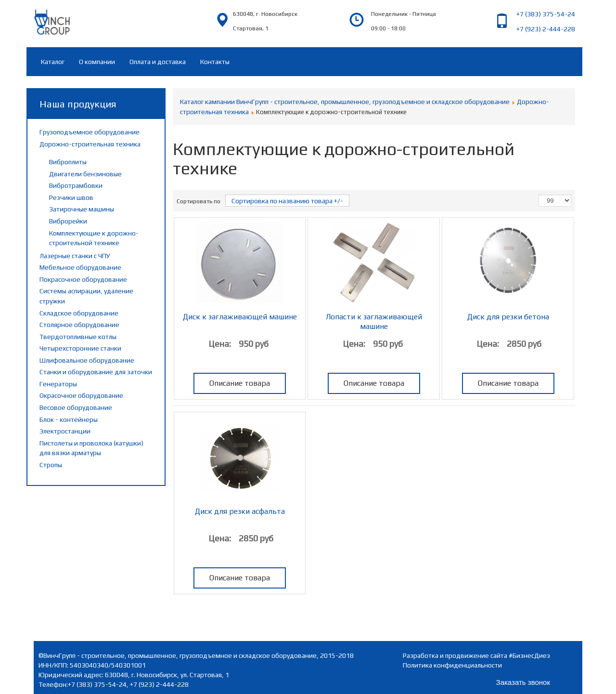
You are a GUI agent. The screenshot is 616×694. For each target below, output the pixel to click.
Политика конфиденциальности (452, 665)
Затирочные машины (82, 209)
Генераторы (58, 384)
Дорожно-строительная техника (90, 144)
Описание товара (240, 383)
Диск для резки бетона (508, 317)
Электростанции (65, 431)
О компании (97, 62)
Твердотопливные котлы (78, 337)
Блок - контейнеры (69, 419)
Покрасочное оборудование (83, 279)
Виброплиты (68, 162)
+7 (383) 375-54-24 (546, 14)
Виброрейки (68, 221)
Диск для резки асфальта (240, 511)
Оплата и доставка (158, 62)
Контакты (215, 62)
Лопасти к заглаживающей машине (374, 321)
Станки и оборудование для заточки (96, 372)
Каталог (53, 62)
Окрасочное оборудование (81, 395)
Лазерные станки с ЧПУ (75, 256)
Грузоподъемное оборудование (90, 132)
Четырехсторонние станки (80, 348)
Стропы (51, 465)
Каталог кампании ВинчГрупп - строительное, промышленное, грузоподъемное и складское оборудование (345, 102)
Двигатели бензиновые (85, 174)
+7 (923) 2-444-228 (546, 29)
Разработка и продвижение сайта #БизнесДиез (476, 655)
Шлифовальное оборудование (87, 360)
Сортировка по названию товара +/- (287, 201)
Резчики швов (71, 197)
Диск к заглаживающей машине (240, 317)
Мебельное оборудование (80, 267)
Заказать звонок (523, 682)
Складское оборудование (79, 313)
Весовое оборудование (76, 407)
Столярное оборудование (79, 325)
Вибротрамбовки (76, 185)
